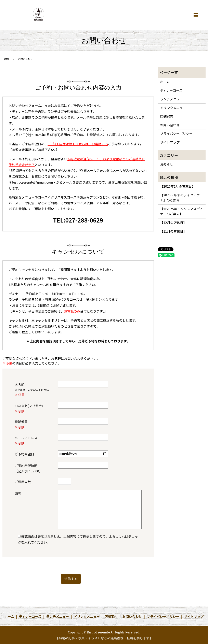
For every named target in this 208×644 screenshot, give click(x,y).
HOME (6, 59)
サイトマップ (170, 142)
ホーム (165, 82)
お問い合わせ (170, 125)
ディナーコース (171, 90)
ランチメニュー (171, 99)
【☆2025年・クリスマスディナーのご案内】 (181, 211)
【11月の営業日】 (173, 231)
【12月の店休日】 (173, 223)
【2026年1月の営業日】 (178, 186)
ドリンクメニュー (173, 108)
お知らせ (167, 164)
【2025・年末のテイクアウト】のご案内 (180, 198)
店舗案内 (167, 116)
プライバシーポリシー (176, 133)
